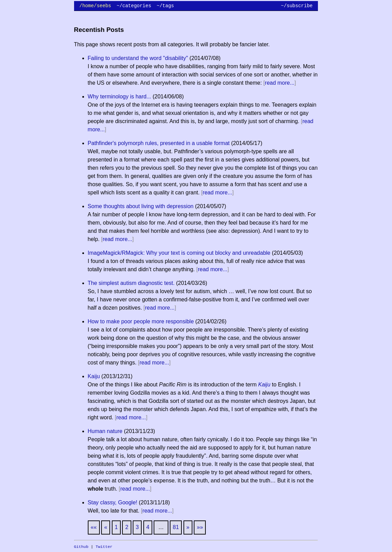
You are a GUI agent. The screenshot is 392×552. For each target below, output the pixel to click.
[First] (94, 527)
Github (81, 547)
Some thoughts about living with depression (141, 206)
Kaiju (94, 376)
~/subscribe (297, 6)
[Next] (188, 527)
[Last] (200, 527)
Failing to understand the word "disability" (138, 58)
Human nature (105, 431)
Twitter (104, 547)
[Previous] (106, 527)
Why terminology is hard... (120, 97)
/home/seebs (95, 6)
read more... (280, 83)
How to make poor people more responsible (141, 321)
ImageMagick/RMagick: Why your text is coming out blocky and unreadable (179, 253)
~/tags (165, 6)
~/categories (134, 6)
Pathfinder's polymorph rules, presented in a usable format (159, 143)
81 (176, 527)
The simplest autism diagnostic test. (131, 283)
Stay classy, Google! (113, 502)
